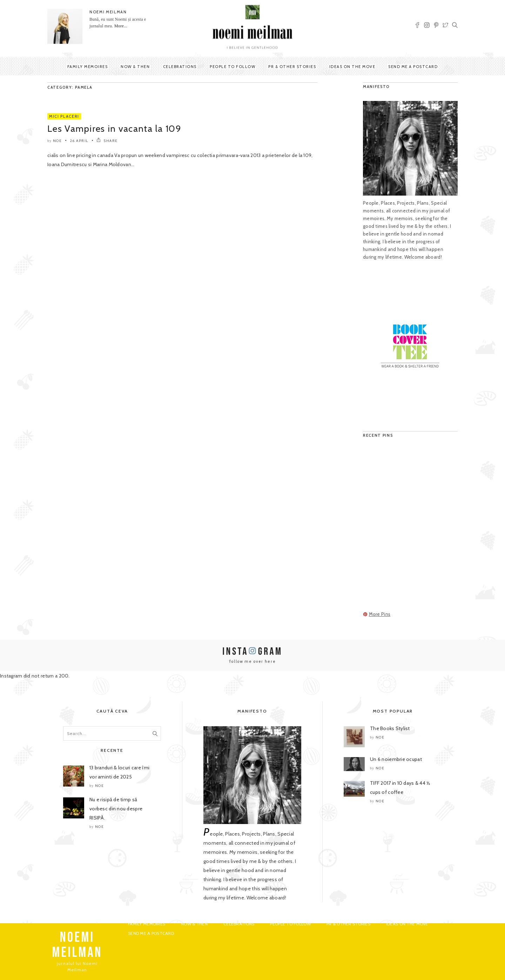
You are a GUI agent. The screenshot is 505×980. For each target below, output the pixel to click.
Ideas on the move (352, 67)
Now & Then (135, 67)
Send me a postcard (413, 67)
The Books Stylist (390, 728)
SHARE (107, 141)
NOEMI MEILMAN (108, 12)
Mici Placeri (64, 116)
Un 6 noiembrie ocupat (396, 759)
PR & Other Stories (292, 67)
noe (58, 141)
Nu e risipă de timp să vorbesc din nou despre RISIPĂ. (116, 809)
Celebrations (180, 67)
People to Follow (233, 67)
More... (121, 26)
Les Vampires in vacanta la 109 (114, 129)
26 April (79, 141)
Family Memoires (88, 67)
